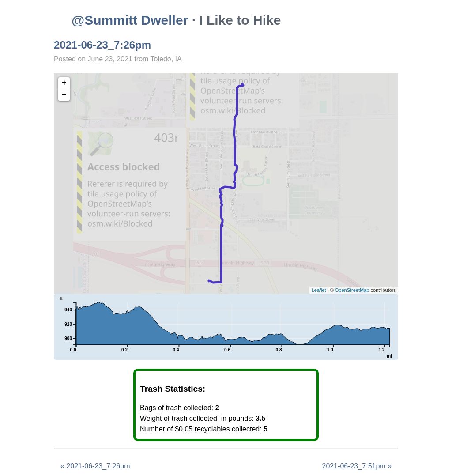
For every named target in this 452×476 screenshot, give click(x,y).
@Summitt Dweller (130, 20)
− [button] (64, 95)
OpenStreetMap (352, 290)
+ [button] (64, 83)
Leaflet (319, 290)
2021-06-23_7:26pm (102, 45)
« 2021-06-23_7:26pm (95, 466)
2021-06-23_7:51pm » (357, 466)
